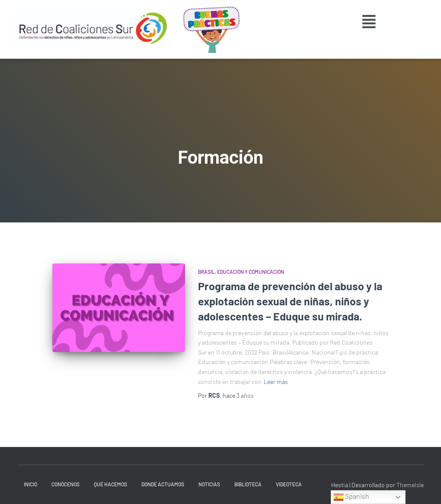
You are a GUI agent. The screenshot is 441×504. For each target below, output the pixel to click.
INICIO (30, 484)
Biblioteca (248, 484)
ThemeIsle (410, 485)
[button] (369, 22)
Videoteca (289, 484)
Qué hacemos (110, 484)
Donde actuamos (163, 484)
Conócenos (66, 484)
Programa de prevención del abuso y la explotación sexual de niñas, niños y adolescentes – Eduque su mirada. (290, 301)
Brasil (206, 272)
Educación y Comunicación (251, 272)
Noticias (209, 484)
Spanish (351, 497)
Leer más (276, 382)
